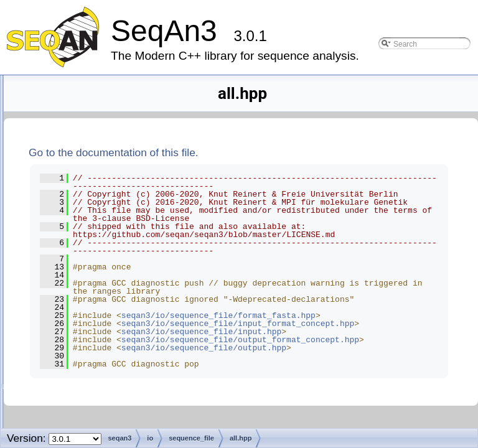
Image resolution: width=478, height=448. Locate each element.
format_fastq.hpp (112, 309)
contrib (73, 158)
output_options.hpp (116, 427)
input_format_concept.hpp (129, 359)
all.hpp (93, 259)
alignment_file (96, 208)
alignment (79, 107)
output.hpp (101, 393)
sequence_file (96, 242)
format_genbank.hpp (119, 326)
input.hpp (98, 343)
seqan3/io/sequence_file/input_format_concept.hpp (333, 417)
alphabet (77, 124)
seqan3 (65, 91)
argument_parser (93, 141)
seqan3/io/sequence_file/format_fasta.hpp (330, 396)
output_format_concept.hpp (131, 410)
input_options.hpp (114, 376)
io (64, 191)
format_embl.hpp (112, 275)
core (69, 175)
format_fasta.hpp (112, 292)
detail (81, 225)
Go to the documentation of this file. (269, 152)
